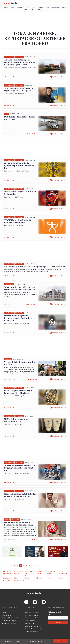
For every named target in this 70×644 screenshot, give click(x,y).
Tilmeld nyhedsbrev (60, 641)
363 (37, 566)
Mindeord (39, 571)
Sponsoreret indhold (31, 632)
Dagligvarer (7, 578)
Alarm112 (6, 8)
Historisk (61, 578)
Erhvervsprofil (30, 571)
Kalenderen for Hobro (32, 618)
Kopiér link (10, 77)
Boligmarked (63, 574)
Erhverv (20, 8)
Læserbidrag (7, 580)
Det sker (6, 571)
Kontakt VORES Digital (9, 621)
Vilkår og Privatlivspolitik (10, 618)
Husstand (17, 574)
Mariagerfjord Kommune (33, 626)
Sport (48, 8)
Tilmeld (58, 623)
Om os (4, 612)
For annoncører (7, 615)
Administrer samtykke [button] (9, 623)
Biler (16, 578)
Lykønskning (51, 571)
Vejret (64, 8)
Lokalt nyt (17, 571)
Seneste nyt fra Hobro (32, 612)
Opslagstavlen (8, 574)
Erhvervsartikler (30, 623)
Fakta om (61, 571)
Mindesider (56, 8)
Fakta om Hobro (30, 621)
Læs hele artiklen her (59, 77)
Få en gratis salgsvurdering (34, 629)
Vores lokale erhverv (31, 615)
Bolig (13, 8)
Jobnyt (49, 578)
